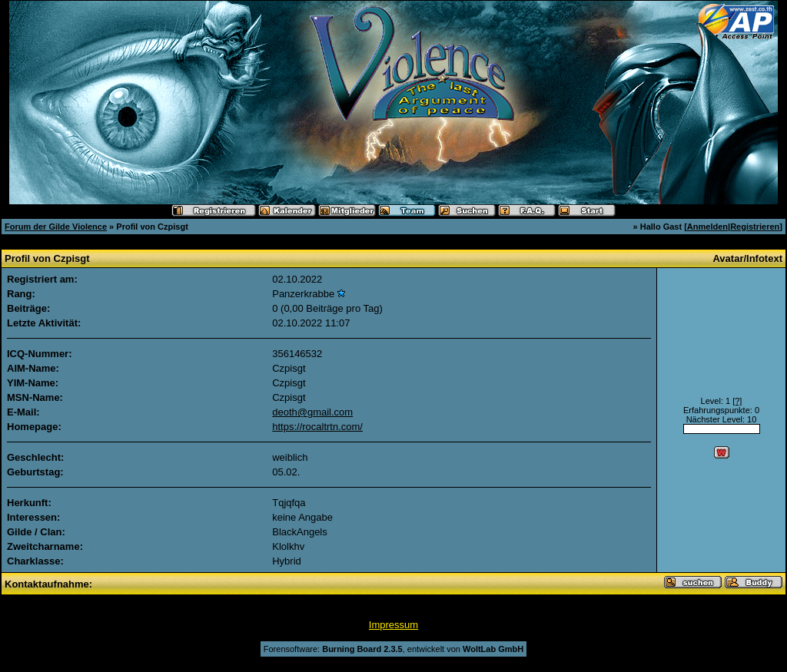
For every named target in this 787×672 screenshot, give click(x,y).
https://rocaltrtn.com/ (317, 427)
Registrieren (755, 227)
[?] (737, 401)
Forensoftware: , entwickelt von (393, 649)
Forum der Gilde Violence (56, 227)
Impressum (393, 625)
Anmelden (707, 227)
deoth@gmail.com (312, 412)
